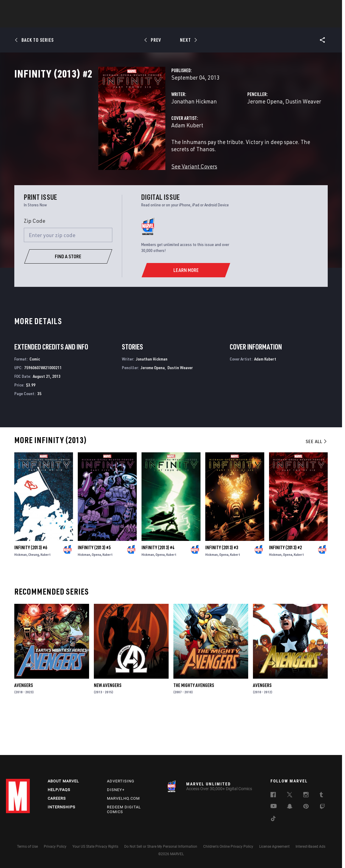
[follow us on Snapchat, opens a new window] (290, 807)
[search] (328, 8)
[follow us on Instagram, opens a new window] (306, 796)
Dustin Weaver (274, 127)
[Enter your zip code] (68, 274)
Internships (62, 807)
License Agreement (274, 847)
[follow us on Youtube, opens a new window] (274, 807)
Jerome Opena (236, 127)
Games (215, 21)
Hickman (21, 593)
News (83, 21)
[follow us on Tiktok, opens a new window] (273, 819)
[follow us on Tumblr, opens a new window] (321, 796)
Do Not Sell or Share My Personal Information (161, 847)
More (259, 21)
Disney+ (116, 790)
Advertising (121, 781)
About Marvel (63, 781)
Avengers (24, 724)
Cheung (34, 593)
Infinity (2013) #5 (94, 586)
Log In (28, 8)
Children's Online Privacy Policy (228, 847)
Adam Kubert (129, 151)
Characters (134, 21)
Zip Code (35, 259)
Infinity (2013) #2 (285, 586)
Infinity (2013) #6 (31, 586)
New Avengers (108, 724)
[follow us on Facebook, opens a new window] (273, 796)
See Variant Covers (136, 185)
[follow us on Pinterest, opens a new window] (306, 807)
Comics (105, 21)
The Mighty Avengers (194, 724)
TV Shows (189, 21)
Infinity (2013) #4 (158, 586)
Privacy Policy (55, 847)
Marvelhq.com (123, 798)
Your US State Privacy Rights (95, 847)
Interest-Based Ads (310, 847)
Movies (163, 21)
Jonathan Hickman (135, 127)
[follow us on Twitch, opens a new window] (322, 807)
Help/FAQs (59, 790)
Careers (57, 798)
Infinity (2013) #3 (222, 586)
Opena (96, 593)
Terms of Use (27, 847)
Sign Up (47, 8)
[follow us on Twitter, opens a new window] (290, 796)
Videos (237, 21)
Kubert (46, 593)
